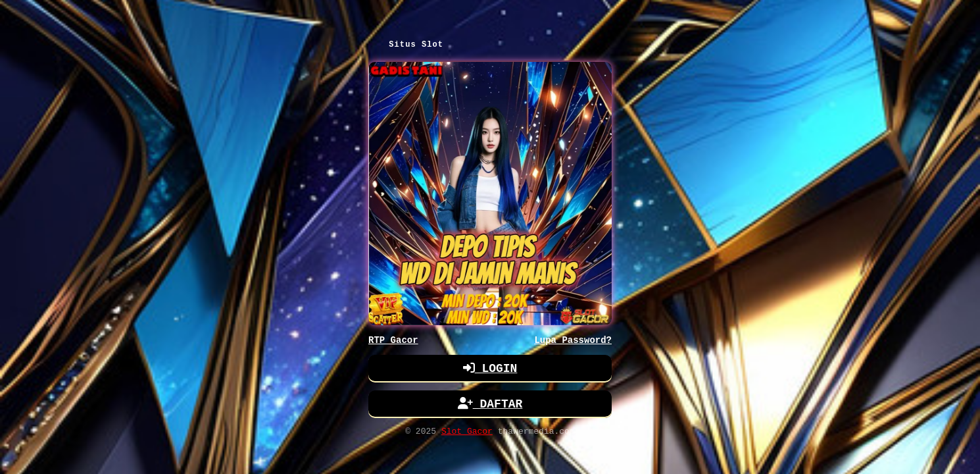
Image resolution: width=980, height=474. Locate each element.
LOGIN (490, 371)
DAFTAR (490, 406)
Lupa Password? (573, 341)
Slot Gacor (467, 434)
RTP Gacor (393, 341)
